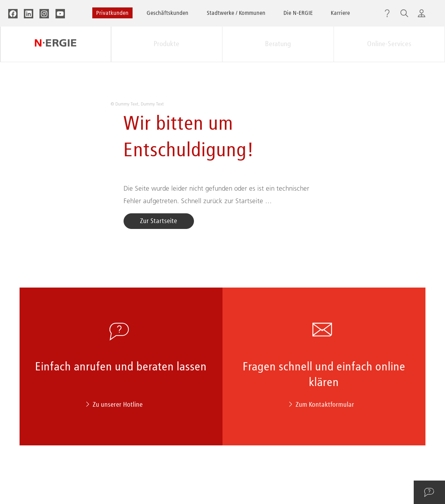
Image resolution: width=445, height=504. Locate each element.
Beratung (278, 44)
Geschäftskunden (168, 13)
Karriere (340, 13)
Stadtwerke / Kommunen (236, 13)
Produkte (167, 44)
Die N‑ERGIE (298, 13)
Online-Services (389, 44)
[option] (223, 100)
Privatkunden (112, 13)
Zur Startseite (159, 221)
